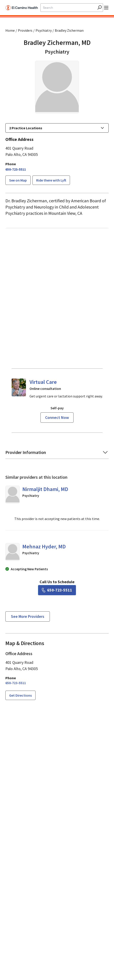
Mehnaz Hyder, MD (44, 546)
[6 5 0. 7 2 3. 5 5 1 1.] (16, 169)
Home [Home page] (10, 30)
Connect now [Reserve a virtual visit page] (57, 417)
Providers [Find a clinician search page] (25, 30)
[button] (57, 128)
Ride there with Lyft (51, 180)
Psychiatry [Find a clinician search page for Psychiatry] (44, 30)
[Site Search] (68, 8)
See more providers (28, 616)
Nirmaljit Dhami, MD (45, 489)
